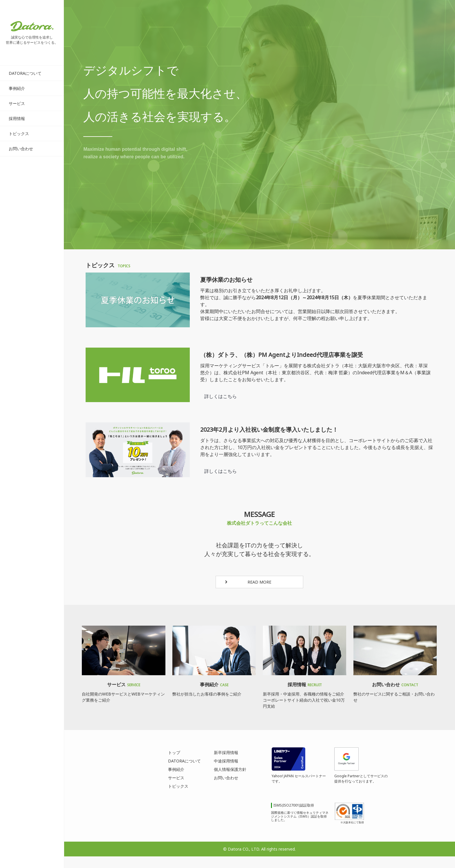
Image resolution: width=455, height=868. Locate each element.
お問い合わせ (21, 149)
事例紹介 (17, 88)
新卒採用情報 (226, 752)
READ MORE (259, 582)
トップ (174, 752)
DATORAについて (25, 73)
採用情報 (17, 118)
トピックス (19, 134)
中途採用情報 (226, 761)
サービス (17, 103)
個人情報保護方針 (230, 769)
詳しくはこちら (221, 396)
